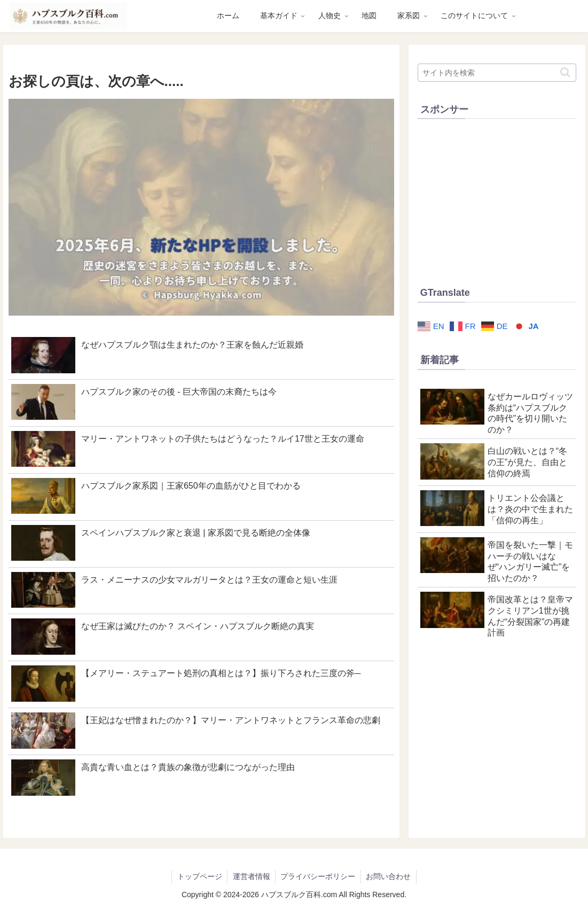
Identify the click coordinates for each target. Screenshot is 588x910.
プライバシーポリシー (318, 876)
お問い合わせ (389, 876)
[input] (497, 73)
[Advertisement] (497, 200)
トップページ (199, 876)
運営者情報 (251, 876)
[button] (565, 72)
